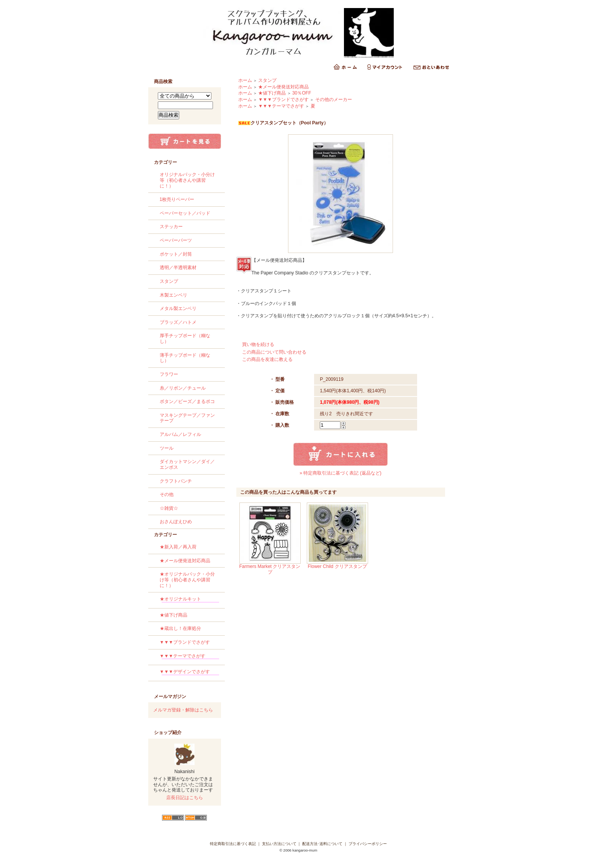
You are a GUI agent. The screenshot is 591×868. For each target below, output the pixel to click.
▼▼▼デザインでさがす (189, 673)
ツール (167, 448)
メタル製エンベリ (178, 308)
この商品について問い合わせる (274, 352)
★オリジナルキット (189, 600)
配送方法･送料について (322, 844)
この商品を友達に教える (267, 359)
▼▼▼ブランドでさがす (185, 642)
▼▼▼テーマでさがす (189, 657)
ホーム (245, 80)
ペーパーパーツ (176, 240)
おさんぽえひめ (176, 522)
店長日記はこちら (185, 798)
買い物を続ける (258, 344)
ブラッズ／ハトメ (178, 322)
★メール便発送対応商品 (185, 561)
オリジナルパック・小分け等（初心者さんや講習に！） (187, 180)
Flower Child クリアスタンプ (337, 566)
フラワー (169, 374)
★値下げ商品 (174, 615)
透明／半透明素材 (178, 268)
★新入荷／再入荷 (178, 547)
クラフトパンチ (176, 481)
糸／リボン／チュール (183, 388)
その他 (167, 494)
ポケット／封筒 (176, 254)
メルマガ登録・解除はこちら (183, 710)
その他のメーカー (334, 100)
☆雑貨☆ (169, 508)
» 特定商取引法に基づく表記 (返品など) (340, 473)
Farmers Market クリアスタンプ (270, 569)
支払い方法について (279, 844)
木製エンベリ (174, 295)
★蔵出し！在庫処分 (180, 628)
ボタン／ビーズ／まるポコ (187, 401)
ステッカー (171, 227)
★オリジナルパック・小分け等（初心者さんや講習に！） (187, 580)
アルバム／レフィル (180, 434)
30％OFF (302, 93)
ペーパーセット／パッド (185, 213)
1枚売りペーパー (177, 199)
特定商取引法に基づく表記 (233, 844)
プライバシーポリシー (368, 844)
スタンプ (169, 281)
